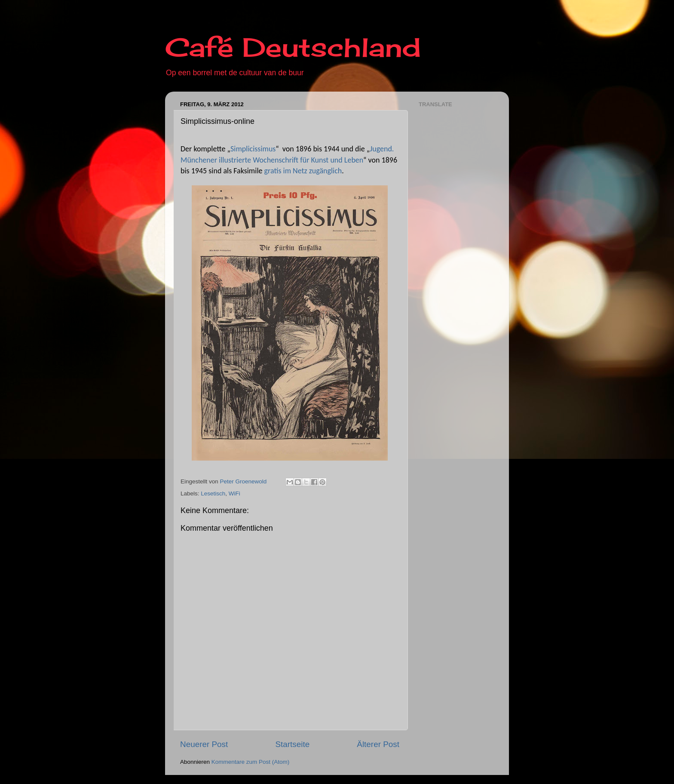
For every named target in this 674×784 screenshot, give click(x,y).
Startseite (292, 744)
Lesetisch (213, 493)
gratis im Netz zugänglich (303, 171)
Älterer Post (378, 744)
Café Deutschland (293, 47)
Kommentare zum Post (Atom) (251, 762)
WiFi (234, 493)
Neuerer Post (204, 744)
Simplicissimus (253, 149)
